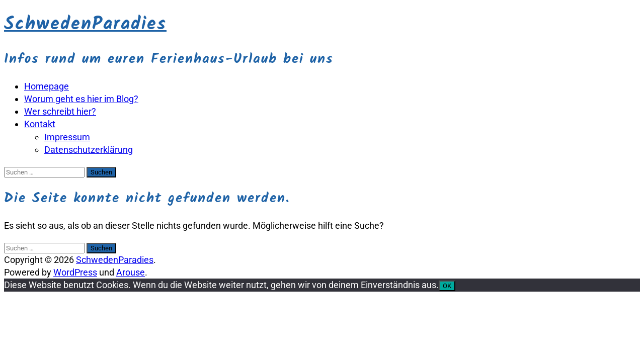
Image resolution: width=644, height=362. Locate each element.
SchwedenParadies (85, 24)
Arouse (131, 272)
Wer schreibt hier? (60, 111)
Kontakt (40, 124)
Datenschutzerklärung (89, 150)
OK (447, 286)
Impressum (67, 137)
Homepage (47, 86)
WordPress (75, 272)
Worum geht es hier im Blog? (81, 99)
